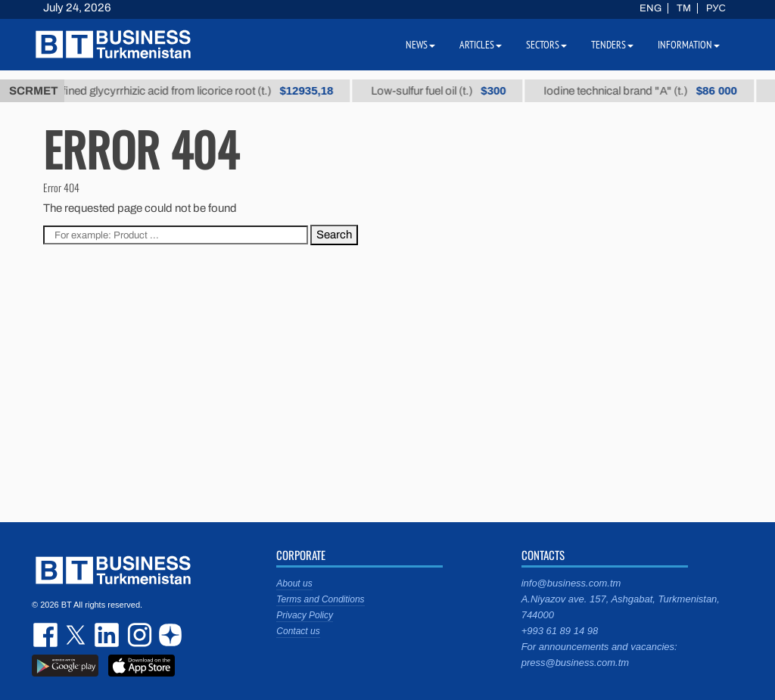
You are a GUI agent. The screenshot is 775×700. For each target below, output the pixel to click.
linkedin (107, 635)
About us (294, 583)
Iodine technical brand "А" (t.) (647, 91)
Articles (481, 45)
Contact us (298, 631)
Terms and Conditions (320, 599)
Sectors (546, 45)
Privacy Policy (305, 615)
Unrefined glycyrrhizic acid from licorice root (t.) (193, 91)
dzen (168, 635)
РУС (716, 8)
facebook (47, 635)
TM (684, 8)
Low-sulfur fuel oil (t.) (446, 91)
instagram (138, 635)
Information (689, 45)
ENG (651, 8)
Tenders (612, 45)
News (420, 45)
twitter (77, 635)
